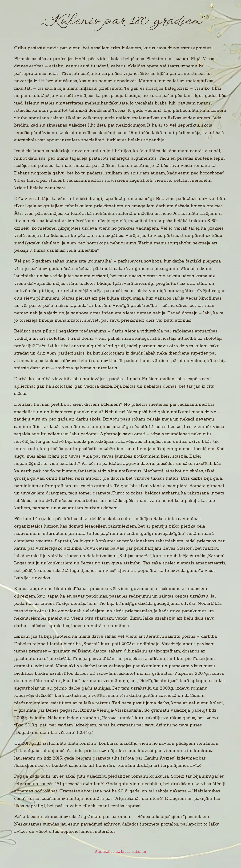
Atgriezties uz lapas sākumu (120, 852)
